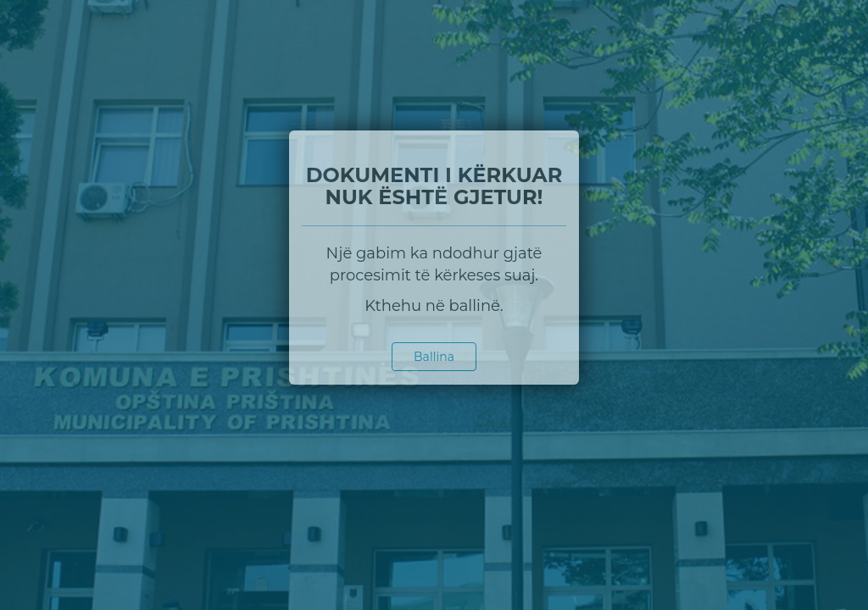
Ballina (434, 357)
